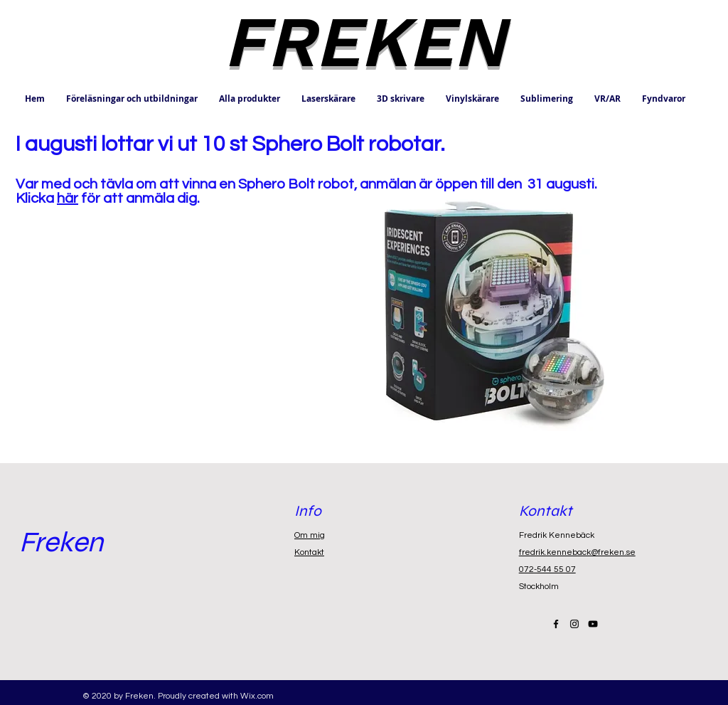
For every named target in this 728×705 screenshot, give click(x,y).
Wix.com (257, 696)
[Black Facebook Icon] (556, 624)
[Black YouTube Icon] (593, 624)
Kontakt (309, 552)
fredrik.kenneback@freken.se (577, 552)
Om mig (310, 535)
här (68, 198)
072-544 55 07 (547, 569)
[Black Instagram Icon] (574, 624)
